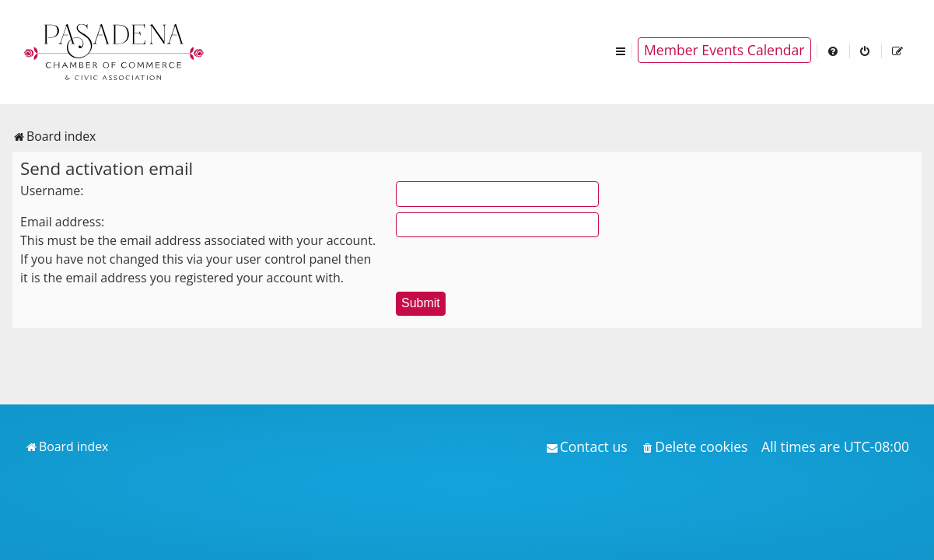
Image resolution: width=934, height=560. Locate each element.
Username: (52, 191)
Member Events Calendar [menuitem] (724, 50)
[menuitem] (834, 50)
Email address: (62, 222)
